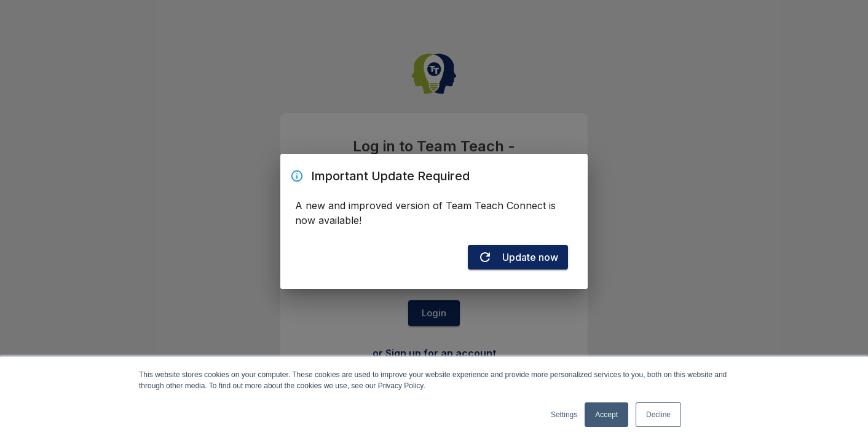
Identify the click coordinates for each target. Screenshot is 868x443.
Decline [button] (658, 415)
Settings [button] (564, 415)
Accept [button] (606, 415)
